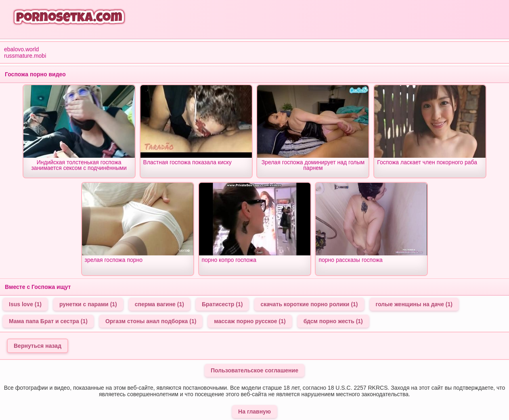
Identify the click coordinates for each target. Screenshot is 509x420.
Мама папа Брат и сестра (48, 321)
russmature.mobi (25, 56)
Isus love (25, 304)
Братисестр (222, 304)
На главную (254, 412)
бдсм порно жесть (333, 321)
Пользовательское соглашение (254, 370)
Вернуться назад (38, 346)
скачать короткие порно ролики (309, 304)
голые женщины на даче (414, 304)
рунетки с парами (88, 304)
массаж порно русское (250, 321)
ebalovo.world (21, 49)
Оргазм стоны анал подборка (151, 321)
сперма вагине (159, 304)
